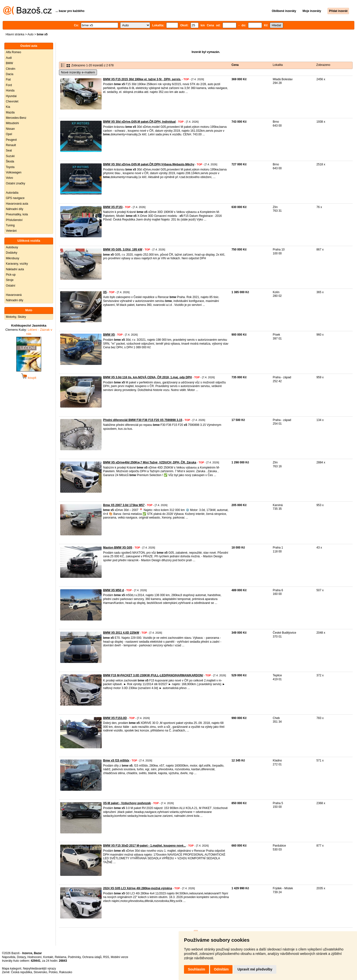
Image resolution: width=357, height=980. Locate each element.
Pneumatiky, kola (17, 214)
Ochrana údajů (92, 957)
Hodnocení (35, 957)
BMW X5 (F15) (113, 207)
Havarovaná (14, 295)
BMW (9, 63)
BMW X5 (109, 335)
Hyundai (11, 96)
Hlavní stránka (15, 34)
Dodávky (12, 253)
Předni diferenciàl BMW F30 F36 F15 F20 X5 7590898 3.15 (143, 420)
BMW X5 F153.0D (115, 718)
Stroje (10, 280)
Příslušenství (14, 220)
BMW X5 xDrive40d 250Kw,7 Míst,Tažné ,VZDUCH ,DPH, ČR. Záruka (150, 462)
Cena (235, 65)
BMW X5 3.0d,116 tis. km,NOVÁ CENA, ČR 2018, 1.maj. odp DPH (147, 377)
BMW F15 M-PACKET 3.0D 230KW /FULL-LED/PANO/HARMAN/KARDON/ (153, 675)
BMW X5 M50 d (113, 590)
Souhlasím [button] (197, 969)
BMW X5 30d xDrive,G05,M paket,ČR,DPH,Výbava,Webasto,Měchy (149, 164)
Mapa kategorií (12, 969)
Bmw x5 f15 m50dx (116, 760)
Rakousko (66, 972)
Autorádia (12, 193)
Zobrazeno (323, 65)
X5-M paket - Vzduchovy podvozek (127, 803)
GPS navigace (15, 198)
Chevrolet (12, 101)
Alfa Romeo (14, 52)
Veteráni (11, 231)
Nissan (10, 129)
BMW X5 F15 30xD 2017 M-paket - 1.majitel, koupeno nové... (144, 846)
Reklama (61, 957)
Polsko (53, 972)
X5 (105, 292)
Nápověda (9, 957)
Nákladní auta (15, 269)
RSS (106, 957)
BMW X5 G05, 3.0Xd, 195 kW (123, 250)
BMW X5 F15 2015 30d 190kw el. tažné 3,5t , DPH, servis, (142, 79)
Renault (11, 145)
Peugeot (11, 140)
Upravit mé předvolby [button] (255, 969)
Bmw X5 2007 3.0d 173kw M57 (124, 505)
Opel (9, 134)
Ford (9, 85)
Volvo (9, 178)
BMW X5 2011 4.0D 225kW (121, 633)
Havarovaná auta (17, 204)
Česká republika (21, 972)
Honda (10, 90)
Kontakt (48, 957)
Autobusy (12, 247)
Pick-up (11, 275)
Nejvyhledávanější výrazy (39, 969)
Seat (9, 150)
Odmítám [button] (221, 969)
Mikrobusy (13, 258)
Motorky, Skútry (16, 317)
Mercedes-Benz (16, 118)
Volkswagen (14, 172)
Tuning (10, 225)
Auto (31, 34)
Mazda (10, 112)
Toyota (10, 167)
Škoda (10, 161)
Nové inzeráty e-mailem (78, 72)
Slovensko (40, 972)
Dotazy (21, 957)
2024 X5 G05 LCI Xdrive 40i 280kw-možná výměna (138, 888)
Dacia (10, 74)
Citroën (11, 69)
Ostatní (11, 286)
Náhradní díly (14, 209)
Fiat (8, 80)
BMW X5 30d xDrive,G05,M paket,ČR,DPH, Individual (139, 122)
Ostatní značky (15, 183)
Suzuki (10, 156)
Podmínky (74, 957)
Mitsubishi (12, 123)
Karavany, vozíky (17, 264)
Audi (9, 58)
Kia (8, 107)
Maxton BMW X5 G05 (118, 548)
